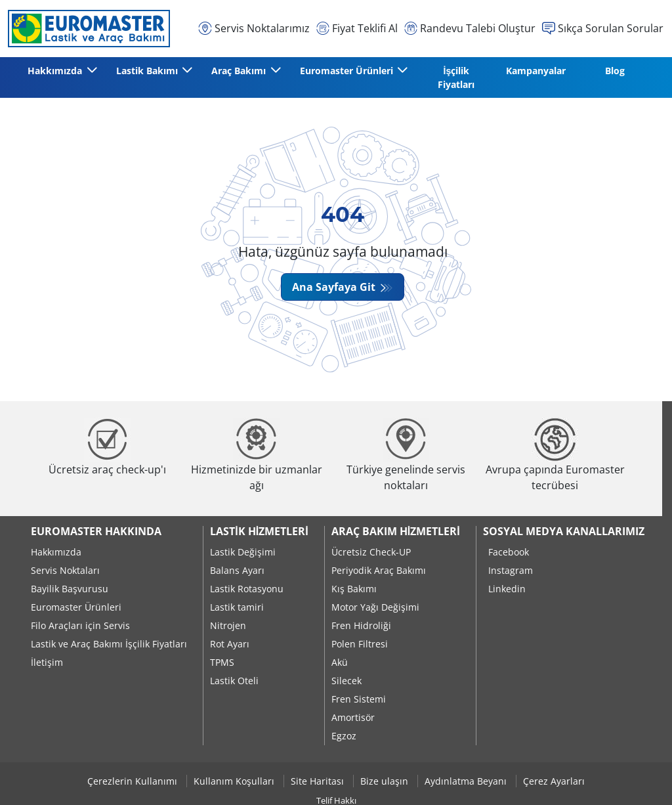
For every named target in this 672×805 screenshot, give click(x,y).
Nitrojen (228, 625)
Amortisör (353, 717)
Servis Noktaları (65, 570)
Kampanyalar (536, 71)
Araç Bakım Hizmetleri (396, 531)
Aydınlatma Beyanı (467, 781)
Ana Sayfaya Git (335, 287)
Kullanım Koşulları (235, 781)
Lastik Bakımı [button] (148, 71)
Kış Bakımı (354, 589)
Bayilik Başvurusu (70, 589)
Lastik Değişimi (243, 552)
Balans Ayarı (237, 570)
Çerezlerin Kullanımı (134, 781)
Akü (340, 662)
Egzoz (344, 736)
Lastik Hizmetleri (259, 531)
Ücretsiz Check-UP (371, 552)
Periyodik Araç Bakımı (379, 570)
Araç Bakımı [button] (240, 71)
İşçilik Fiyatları (456, 77)
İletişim (47, 662)
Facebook (509, 552)
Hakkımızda (56, 552)
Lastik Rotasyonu (247, 589)
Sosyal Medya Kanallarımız (564, 531)
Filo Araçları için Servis (80, 625)
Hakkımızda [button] (56, 71)
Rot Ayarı (230, 644)
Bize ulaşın (386, 781)
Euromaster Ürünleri (76, 607)
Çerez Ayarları (554, 781)
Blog (615, 71)
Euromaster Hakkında (96, 531)
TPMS (222, 662)
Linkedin (507, 589)
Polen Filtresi (360, 644)
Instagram (511, 570)
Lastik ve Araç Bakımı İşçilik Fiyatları (109, 644)
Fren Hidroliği (361, 625)
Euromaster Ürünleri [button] (348, 71)
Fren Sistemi (359, 699)
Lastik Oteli (234, 681)
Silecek (346, 681)
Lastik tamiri (237, 607)
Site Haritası (319, 781)
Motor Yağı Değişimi (375, 607)
